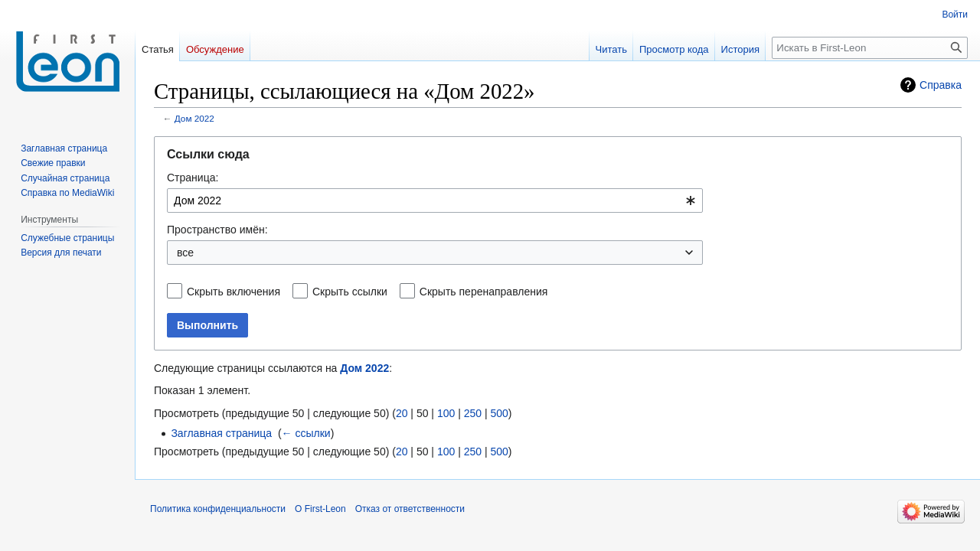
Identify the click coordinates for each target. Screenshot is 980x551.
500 (499, 413)
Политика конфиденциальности (218, 509)
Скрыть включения (234, 292)
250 (473, 413)
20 (402, 413)
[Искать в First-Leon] (870, 48)
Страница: (193, 178)
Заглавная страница (221, 433)
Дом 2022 (194, 118)
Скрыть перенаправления (484, 292)
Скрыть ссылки (350, 292)
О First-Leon (320, 509)
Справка (941, 85)
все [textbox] (185, 253)
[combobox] (435, 201)
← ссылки (306, 433)
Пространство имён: (217, 230)
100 (446, 413)
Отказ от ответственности (410, 509)
